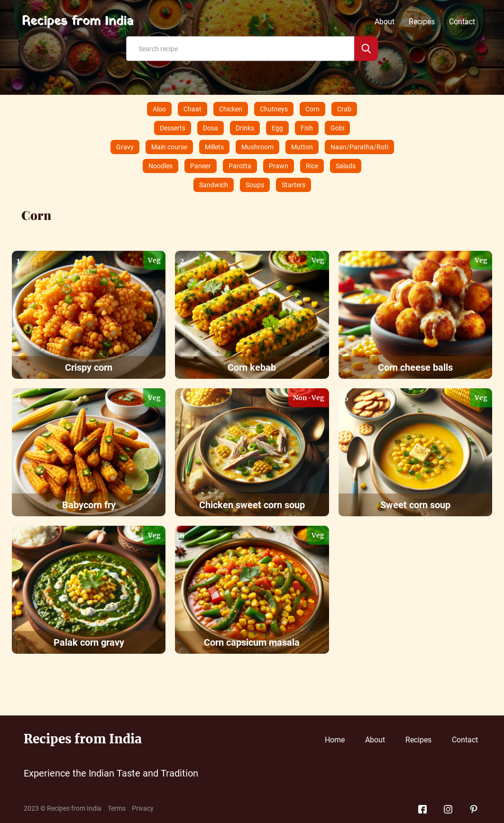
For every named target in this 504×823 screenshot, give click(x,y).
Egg (277, 128)
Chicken (231, 109)
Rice (312, 166)
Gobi (337, 128)
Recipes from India (78, 22)
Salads (346, 166)
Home (335, 740)
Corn (312, 109)
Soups (255, 185)
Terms (117, 808)
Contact (462, 22)
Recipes (422, 22)
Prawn (279, 166)
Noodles (160, 166)
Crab (344, 109)
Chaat (192, 109)
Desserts (173, 128)
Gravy (125, 147)
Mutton (302, 147)
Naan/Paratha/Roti (359, 147)
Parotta (240, 166)
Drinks (245, 128)
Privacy (143, 808)
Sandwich (214, 185)
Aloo (159, 109)
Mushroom (257, 147)
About (385, 22)
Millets (214, 147)
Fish (307, 128)
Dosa (211, 128)
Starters (293, 185)
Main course (169, 147)
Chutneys (274, 109)
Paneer (201, 166)
